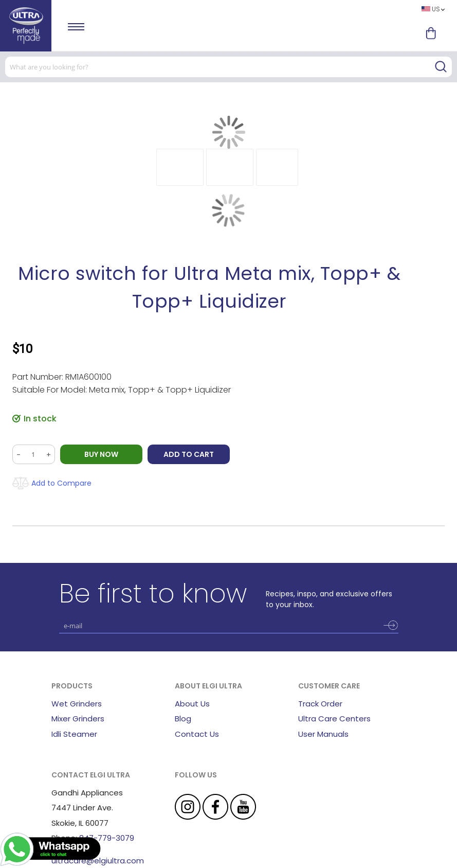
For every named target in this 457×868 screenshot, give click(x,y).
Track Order (320, 704)
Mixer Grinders (78, 719)
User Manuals (323, 734)
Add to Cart (189, 454)
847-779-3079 (107, 838)
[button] (180, 167)
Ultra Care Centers (334, 719)
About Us (192, 704)
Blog (183, 719)
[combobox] (228, 67)
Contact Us (197, 734)
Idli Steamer (74, 734)
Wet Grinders (77, 704)
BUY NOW (101, 454)
